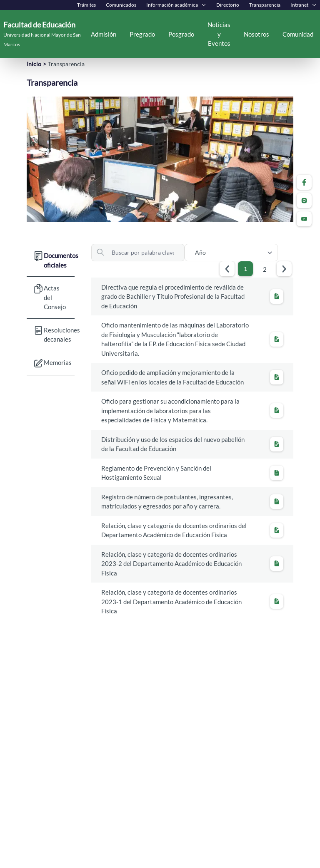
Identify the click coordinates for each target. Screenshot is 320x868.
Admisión (104, 34)
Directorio (228, 5)
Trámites (86, 5)
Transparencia (265, 5)
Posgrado (181, 34)
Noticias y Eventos (219, 34)
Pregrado (142, 34)
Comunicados (121, 5)
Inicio (34, 64)
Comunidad (298, 34)
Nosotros (256, 34)
